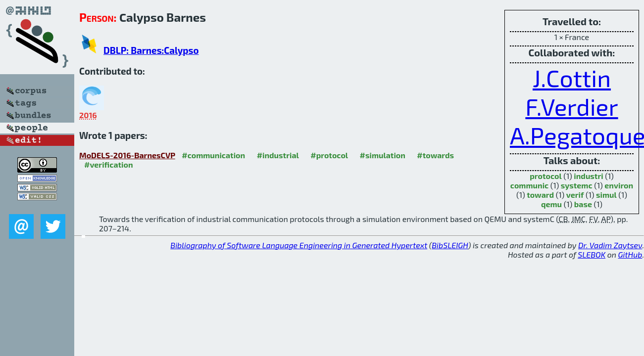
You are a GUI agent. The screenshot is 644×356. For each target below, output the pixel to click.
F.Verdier (571, 106)
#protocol (329, 155)
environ (619, 185)
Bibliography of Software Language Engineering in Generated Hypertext (299, 245)
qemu (551, 204)
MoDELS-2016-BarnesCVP (127, 155)
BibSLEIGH (450, 245)
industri (588, 176)
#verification (109, 164)
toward (540, 195)
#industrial (278, 155)
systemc (577, 185)
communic (529, 185)
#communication (213, 155)
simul (606, 195)
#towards (435, 155)
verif (575, 195)
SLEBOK (592, 254)
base (583, 204)
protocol (545, 176)
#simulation (383, 155)
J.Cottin (572, 78)
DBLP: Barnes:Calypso (151, 50)
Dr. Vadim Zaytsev (610, 245)
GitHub (630, 254)
